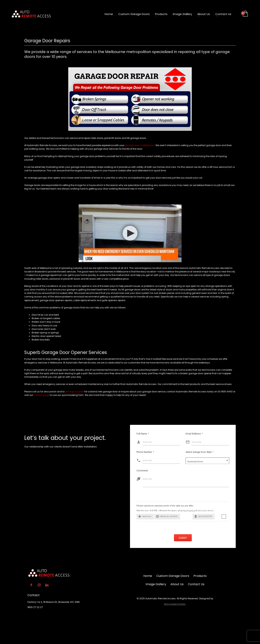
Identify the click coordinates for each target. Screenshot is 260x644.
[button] (142, 517)
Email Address (188, 434)
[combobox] (202, 461)
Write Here (142, 442)
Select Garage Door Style (194, 452)
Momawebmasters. (175, 604)
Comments (139, 471)
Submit (183, 538)
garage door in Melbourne (139, 145)
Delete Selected (200, 516)
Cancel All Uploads (164, 516)
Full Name (137, 434)
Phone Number (139, 452)
